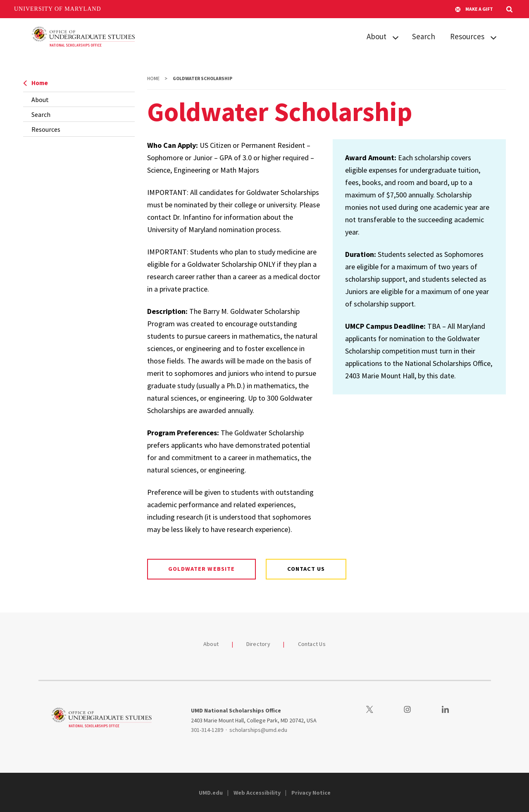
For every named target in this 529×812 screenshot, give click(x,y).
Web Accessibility (257, 793)
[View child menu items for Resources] (493, 37)
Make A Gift (474, 9)
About (376, 36)
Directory (258, 644)
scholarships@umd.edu (258, 730)
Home (36, 83)
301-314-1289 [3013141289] (207, 730)
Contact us (306, 569)
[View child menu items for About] (396, 37)
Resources (467, 36)
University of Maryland (58, 9)
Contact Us (312, 644)
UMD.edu (211, 793)
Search (424, 36)
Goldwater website (201, 569)
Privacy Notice (311, 793)
